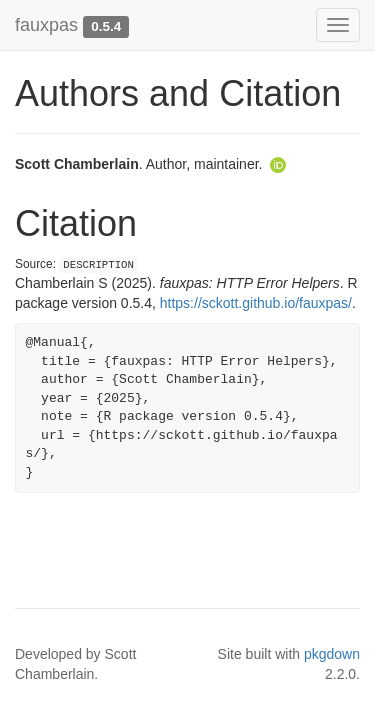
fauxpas (46, 25)
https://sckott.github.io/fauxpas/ (256, 303)
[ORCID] (278, 164)
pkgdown (332, 654)
